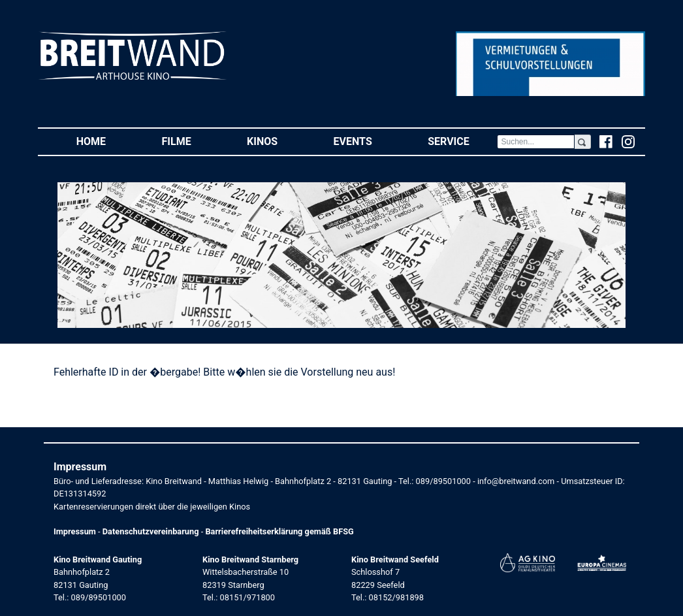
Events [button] (367, 141)
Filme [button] (191, 141)
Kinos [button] (276, 141)
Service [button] (462, 141)
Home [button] (105, 141)
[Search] (535, 142)
